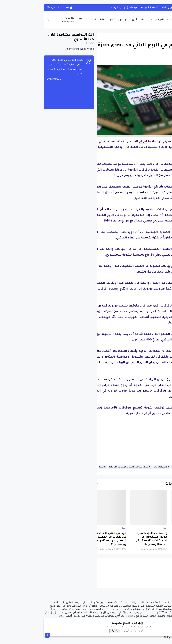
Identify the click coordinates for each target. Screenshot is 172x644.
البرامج (118, 20)
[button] (163, 98)
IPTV (39, 20)
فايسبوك (105, 20)
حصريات (134, 20)
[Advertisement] (102, 441)
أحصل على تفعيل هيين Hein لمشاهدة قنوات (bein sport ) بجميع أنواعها (111, 8)
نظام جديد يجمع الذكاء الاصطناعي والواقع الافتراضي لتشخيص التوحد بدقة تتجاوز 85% (151, 539)
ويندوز (81, 20)
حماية (62, 20)
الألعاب (50, 20)
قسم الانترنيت (119, 467)
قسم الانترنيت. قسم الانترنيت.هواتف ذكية (88, 467)
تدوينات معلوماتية (27, 20)
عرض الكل (48, 43)
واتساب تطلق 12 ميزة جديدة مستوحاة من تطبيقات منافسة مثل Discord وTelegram (110, 539)
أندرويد (92, 20)
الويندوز (163, 8)
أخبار (71, 20)
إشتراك (73, 631)
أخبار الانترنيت (138, 467)
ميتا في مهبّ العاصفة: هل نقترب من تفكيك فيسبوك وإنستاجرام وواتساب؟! (69, 539)
